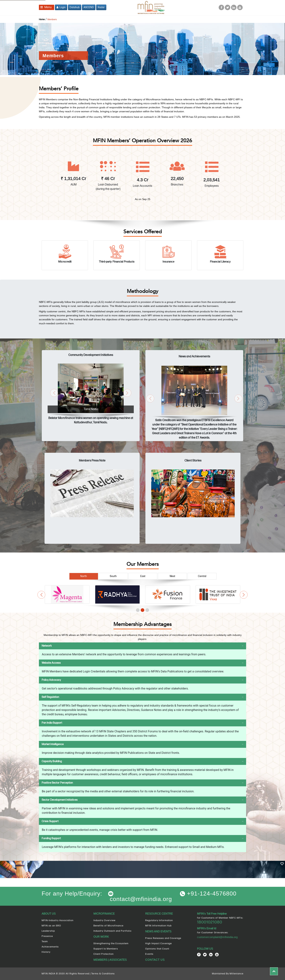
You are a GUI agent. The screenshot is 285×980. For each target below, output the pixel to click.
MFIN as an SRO (51, 926)
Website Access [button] (51, 663)
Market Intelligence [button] (53, 744)
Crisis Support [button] (50, 821)
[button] (54, 393)
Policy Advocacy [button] (51, 680)
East (143, 576)
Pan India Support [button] (52, 723)
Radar (101, 7)
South (113, 576)
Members (52, 20)
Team (45, 941)
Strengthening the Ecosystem (111, 943)
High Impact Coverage (158, 943)
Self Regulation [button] (50, 697)
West (172, 576)
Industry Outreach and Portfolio (112, 931)
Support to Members (106, 949)
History (46, 952)
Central (202, 576)
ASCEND (89, 7)
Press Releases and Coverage (163, 938)
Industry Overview (104, 920)
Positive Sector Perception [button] (57, 783)
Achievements (50, 947)
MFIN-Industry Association (58, 920)
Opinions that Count (157, 949)
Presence (47, 936)
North (84, 576)
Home (42, 20)
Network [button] (47, 646)
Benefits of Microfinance (108, 926)
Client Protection (104, 954)
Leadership (48, 931)
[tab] (142, 646)
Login (61, 7)
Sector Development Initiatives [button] (60, 800)
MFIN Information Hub (158, 926)
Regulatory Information (159, 920)
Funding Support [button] (51, 838)
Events (149, 954)
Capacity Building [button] (52, 761)
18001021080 (210, 922)
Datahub (75, 7)
